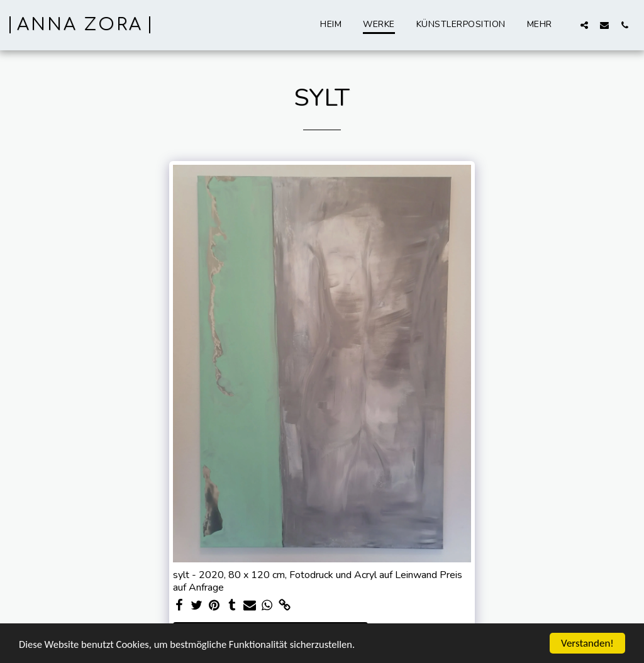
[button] (584, 25)
